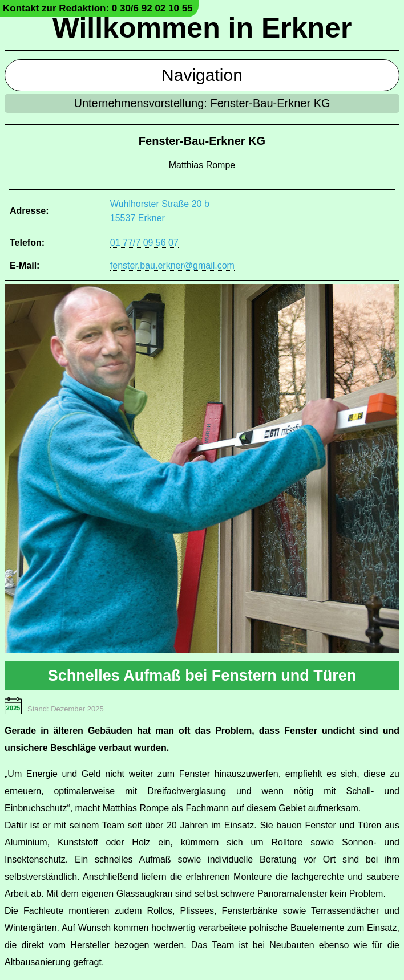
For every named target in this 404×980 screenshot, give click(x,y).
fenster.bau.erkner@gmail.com (172, 265)
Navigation (202, 75)
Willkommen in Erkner (202, 28)
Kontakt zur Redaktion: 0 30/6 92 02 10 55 (98, 8)
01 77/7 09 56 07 (144, 243)
